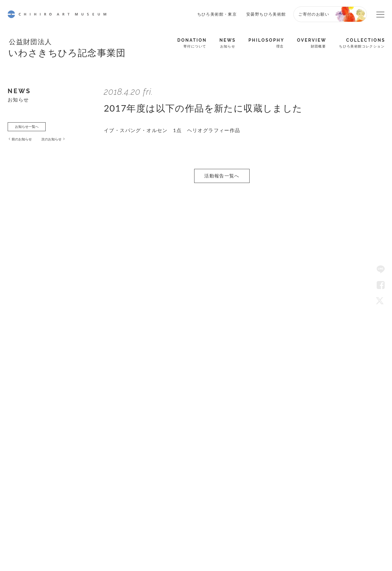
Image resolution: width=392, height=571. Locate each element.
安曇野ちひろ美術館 (266, 14)
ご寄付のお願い (314, 14)
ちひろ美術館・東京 (217, 14)
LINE (381, 270)
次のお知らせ (61, 142)
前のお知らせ (26, 142)
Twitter (381, 301)
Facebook (381, 285)
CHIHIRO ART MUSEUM (57, 14)
